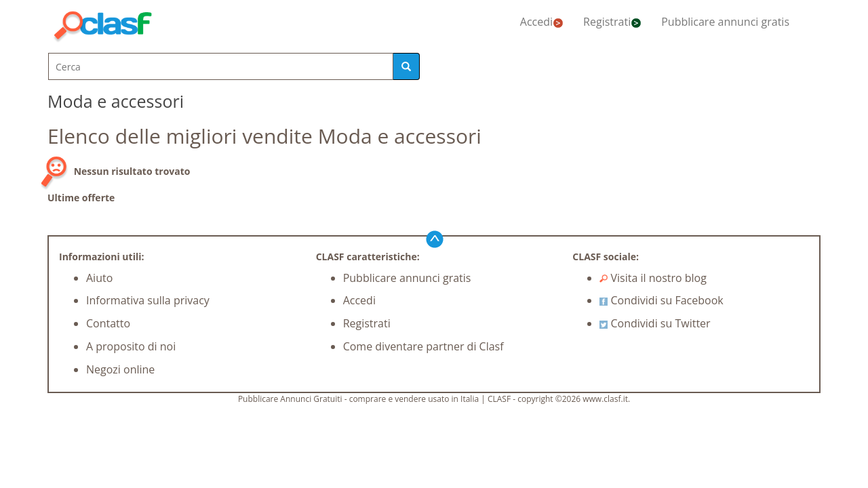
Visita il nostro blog (653, 278)
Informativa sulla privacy (148, 300)
